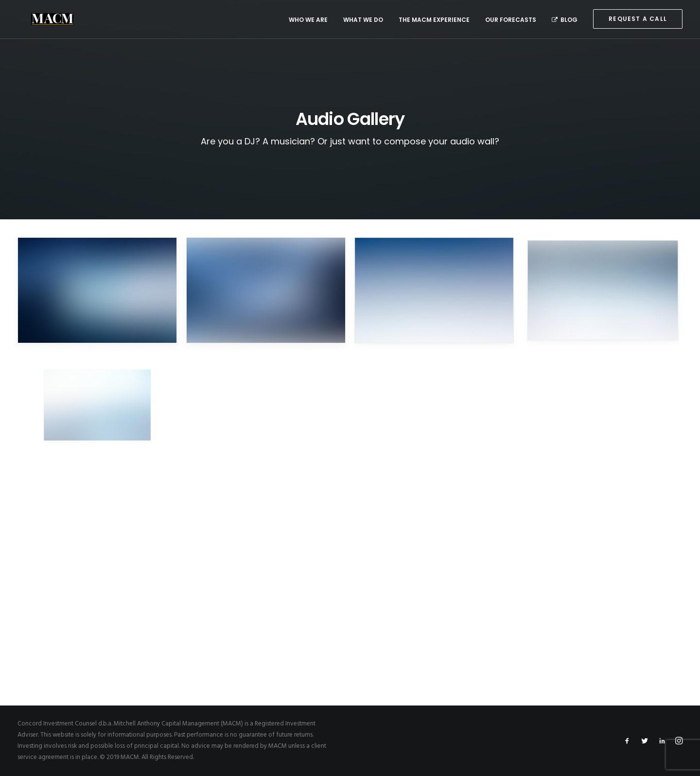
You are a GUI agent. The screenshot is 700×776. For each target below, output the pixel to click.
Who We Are (308, 20)
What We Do (363, 20)
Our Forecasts (511, 20)
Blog (565, 20)
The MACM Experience (434, 20)
